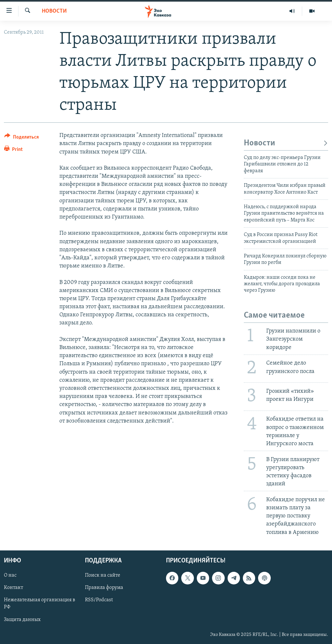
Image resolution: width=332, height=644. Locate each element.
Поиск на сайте (103, 575)
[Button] (22, 138)
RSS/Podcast (99, 600)
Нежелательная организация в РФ (40, 604)
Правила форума (104, 588)
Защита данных (22, 619)
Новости (54, 11)
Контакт (13, 588)
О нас (10, 575)
